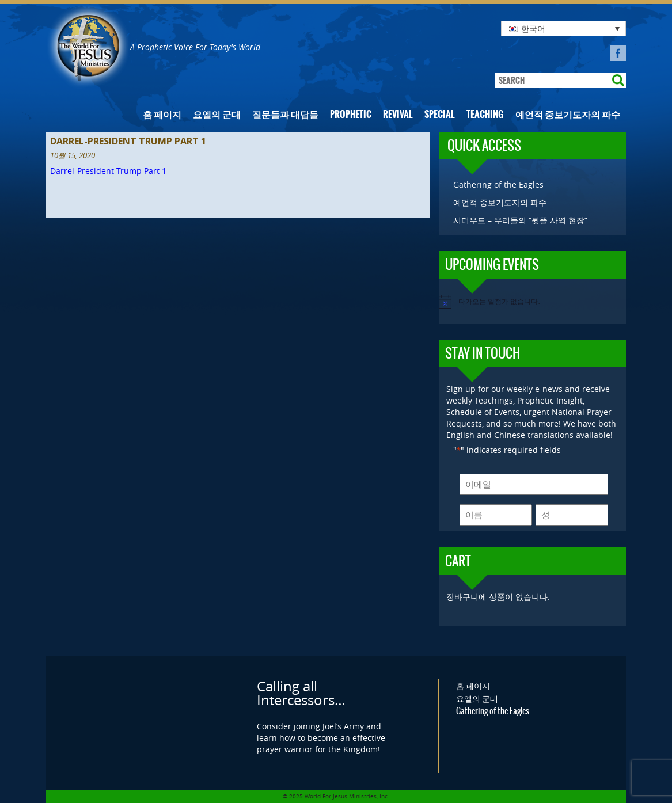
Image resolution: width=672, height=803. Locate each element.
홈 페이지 (162, 114)
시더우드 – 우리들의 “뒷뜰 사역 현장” (520, 220)
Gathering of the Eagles (498, 184)
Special (440, 114)
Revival (398, 114)
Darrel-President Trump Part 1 (108, 171)
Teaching (485, 114)
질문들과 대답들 (285, 114)
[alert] (532, 302)
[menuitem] (563, 28)
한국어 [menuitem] (533, 28)
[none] (563, 28)
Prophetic (351, 114)
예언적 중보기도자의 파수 (568, 114)
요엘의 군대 (217, 114)
